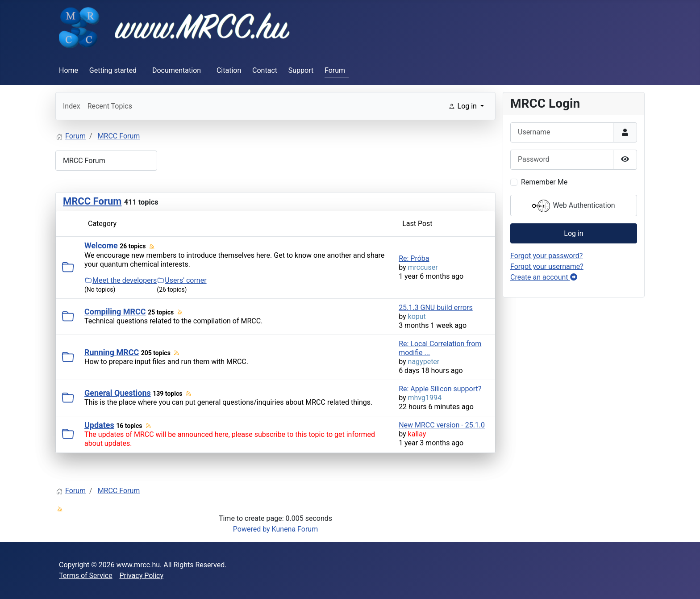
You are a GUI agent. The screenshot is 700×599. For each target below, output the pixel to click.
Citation (229, 70)
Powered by (252, 529)
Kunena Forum (295, 529)
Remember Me (544, 182)
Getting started (113, 70)
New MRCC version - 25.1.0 (442, 425)
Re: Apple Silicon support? (440, 389)
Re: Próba (414, 258)
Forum (335, 70)
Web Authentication (573, 206)
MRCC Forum (92, 201)
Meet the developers (125, 280)
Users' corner (185, 280)
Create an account (544, 277)
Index (72, 106)
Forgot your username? (547, 266)
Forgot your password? (546, 256)
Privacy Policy (142, 576)
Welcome (101, 245)
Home (69, 70)
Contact (265, 70)
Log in (573, 233)
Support (301, 70)
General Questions (118, 393)
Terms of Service (86, 576)
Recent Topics (110, 106)
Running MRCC (112, 352)
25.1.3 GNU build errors (436, 308)
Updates (99, 425)
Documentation (177, 70)
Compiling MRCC (115, 312)
